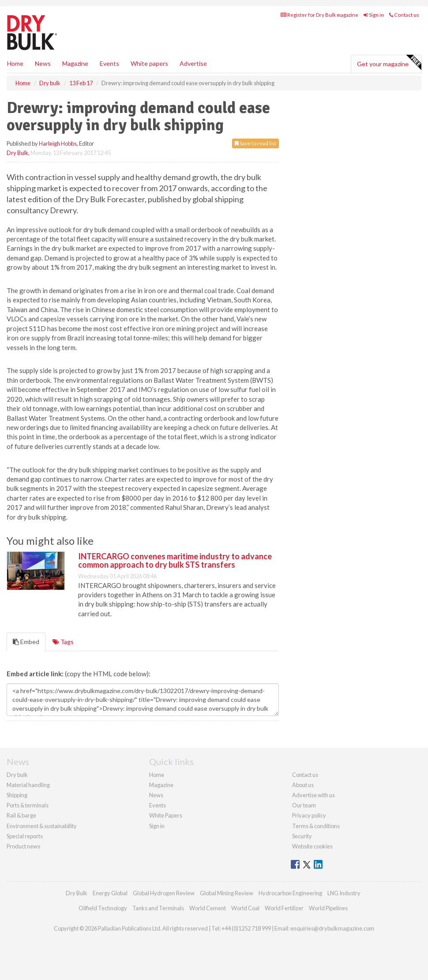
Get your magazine (389, 63)
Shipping (17, 795)
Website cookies (312, 846)
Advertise (193, 63)
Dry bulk (17, 775)
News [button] (43, 63)
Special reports (25, 836)
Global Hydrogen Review (164, 893)
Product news (23, 846)
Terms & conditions (316, 826)
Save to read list (255, 143)
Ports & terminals (28, 805)
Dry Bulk (17, 153)
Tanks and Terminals (158, 908)
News (156, 795)
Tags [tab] (63, 642)
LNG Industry (344, 893)
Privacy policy (309, 815)
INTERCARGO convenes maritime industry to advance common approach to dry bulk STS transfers (175, 561)
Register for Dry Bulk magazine (319, 15)
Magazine (75, 63)
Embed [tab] (26, 642)
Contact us (404, 15)
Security (302, 836)
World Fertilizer (284, 908)
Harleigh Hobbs (58, 143)
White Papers (166, 815)
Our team (304, 805)
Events (109, 63)
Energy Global (110, 893)
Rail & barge (21, 815)
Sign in (374, 15)
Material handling (28, 785)
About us (303, 785)
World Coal (245, 908)
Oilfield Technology (103, 908)
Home (15, 63)
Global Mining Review (227, 893)
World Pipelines (328, 908)
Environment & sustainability (42, 826)
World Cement (208, 908)
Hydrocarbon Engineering (290, 893)
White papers (149, 63)
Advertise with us (313, 795)
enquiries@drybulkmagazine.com (332, 928)
